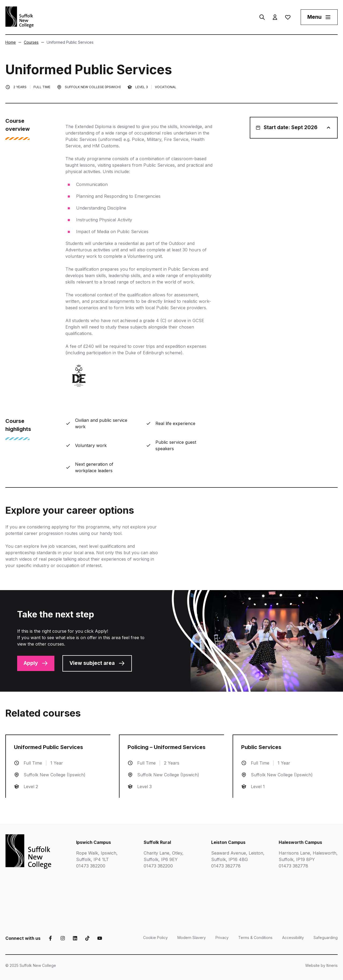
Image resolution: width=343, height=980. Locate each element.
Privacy (222, 938)
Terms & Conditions (255, 938)
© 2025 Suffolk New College (31, 965)
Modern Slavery (192, 938)
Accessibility (293, 938)
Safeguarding (326, 938)
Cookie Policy (155, 938)
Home (11, 42)
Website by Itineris (321, 965)
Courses (29, 42)
